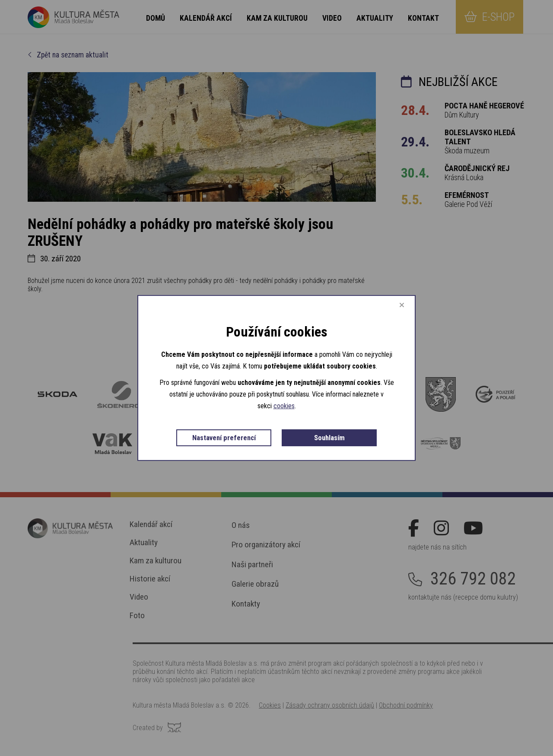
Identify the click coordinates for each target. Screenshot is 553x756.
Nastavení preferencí (224, 438)
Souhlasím (329, 438)
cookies (284, 406)
